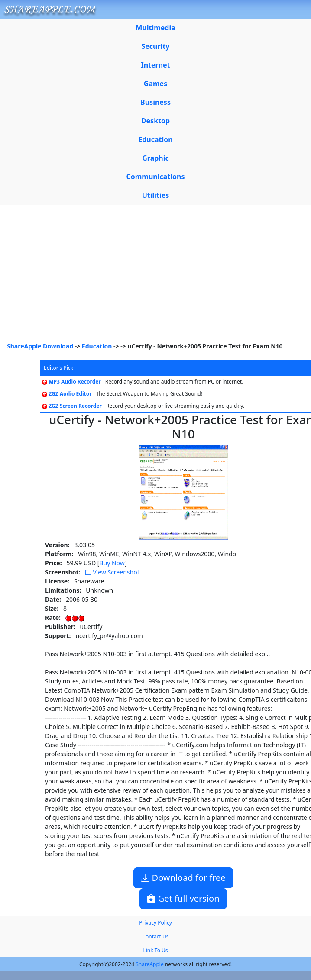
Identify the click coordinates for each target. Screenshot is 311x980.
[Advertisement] (155, 277)
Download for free (183, 878)
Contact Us (155, 936)
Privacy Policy (155, 923)
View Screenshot (112, 572)
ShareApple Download (40, 346)
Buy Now (112, 563)
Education (97, 346)
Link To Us (155, 950)
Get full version (183, 898)
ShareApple (150, 964)
